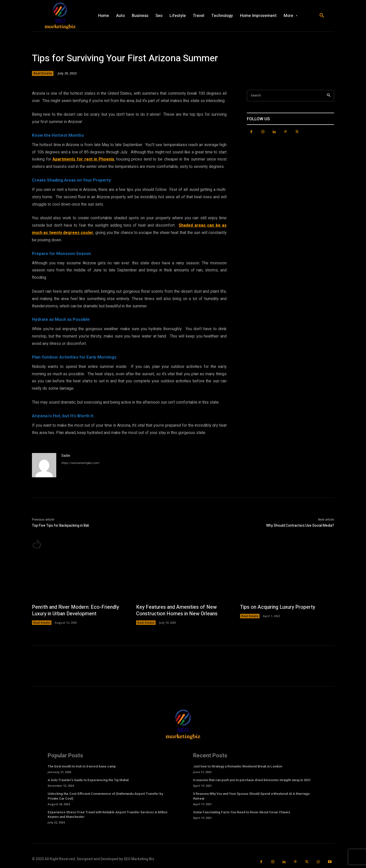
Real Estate (43, 73)
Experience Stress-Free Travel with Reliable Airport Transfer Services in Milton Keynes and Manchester (107, 815)
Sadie (66, 456)
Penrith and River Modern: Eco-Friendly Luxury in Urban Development (76, 611)
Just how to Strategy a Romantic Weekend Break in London (238, 767)
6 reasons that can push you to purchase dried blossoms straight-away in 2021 (252, 780)
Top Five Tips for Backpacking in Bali (60, 526)
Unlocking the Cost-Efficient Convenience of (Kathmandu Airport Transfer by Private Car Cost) (105, 796)
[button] (322, 16)
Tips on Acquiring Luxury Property (279, 607)
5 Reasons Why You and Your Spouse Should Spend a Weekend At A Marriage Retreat (251, 796)
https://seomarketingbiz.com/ (80, 463)
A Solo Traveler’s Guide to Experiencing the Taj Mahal (88, 780)
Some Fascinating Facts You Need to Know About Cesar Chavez (242, 812)
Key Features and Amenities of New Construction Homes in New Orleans (178, 611)
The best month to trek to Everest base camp (82, 767)
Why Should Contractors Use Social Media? (300, 526)
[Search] (329, 96)
